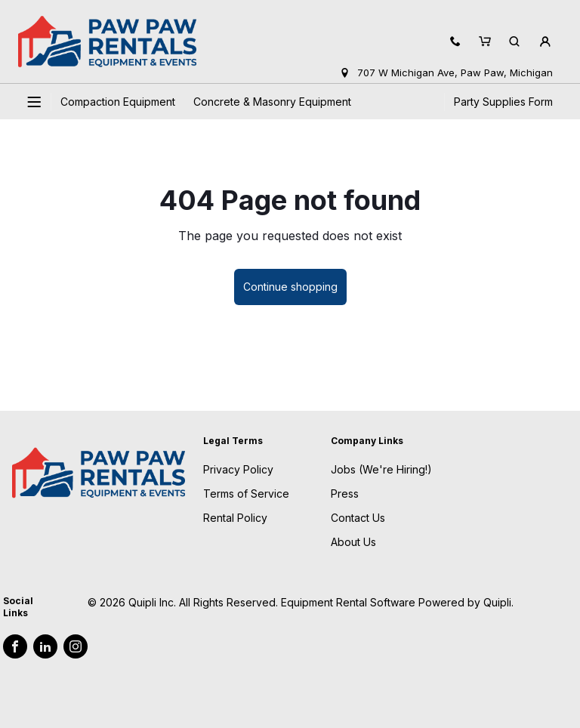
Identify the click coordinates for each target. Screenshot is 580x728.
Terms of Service (246, 494)
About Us (353, 542)
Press (345, 494)
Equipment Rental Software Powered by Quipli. (397, 602)
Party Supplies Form (503, 102)
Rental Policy (235, 518)
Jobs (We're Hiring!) (381, 469)
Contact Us (358, 518)
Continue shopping (290, 287)
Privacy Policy (238, 469)
